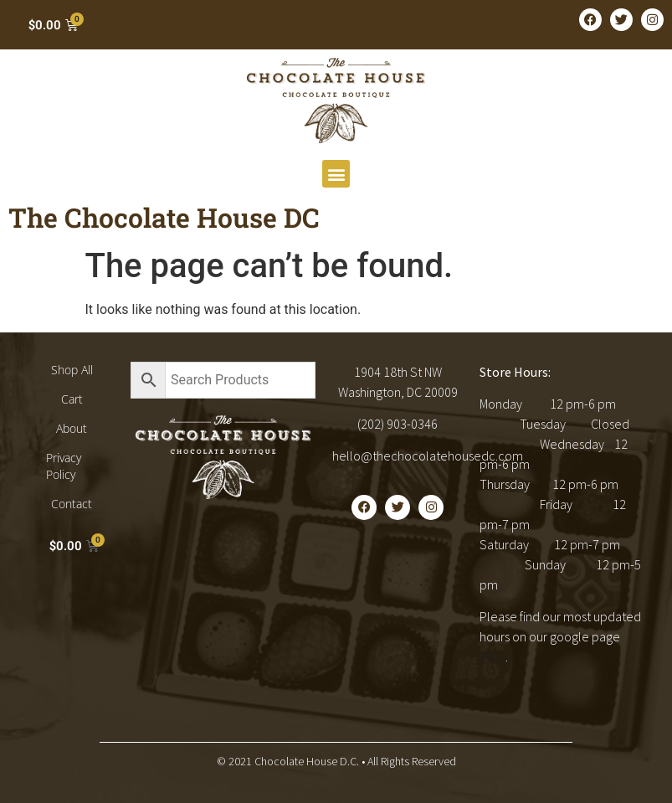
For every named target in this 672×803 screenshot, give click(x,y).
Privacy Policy (64, 466)
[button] (336, 174)
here (492, 656)
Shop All (72, 370)
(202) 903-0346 (398, 424)
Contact (72, 504)
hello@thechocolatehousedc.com (428, 456)
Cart (72, 399)
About (72, 428)
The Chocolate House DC (164, 217)
